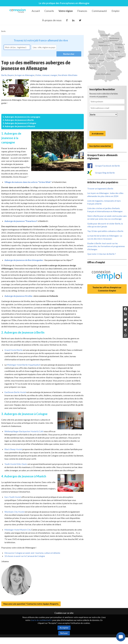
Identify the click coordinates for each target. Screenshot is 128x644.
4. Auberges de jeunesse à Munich (19, 126)
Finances (82, 11)
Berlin (3, 31)
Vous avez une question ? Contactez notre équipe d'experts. (31, 604)
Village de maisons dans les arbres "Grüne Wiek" (28, 182)
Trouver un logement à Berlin (100, 188)
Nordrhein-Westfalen (68, 75)
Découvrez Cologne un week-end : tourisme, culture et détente (32, 553)
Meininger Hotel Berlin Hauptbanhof (24, 365)
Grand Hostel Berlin (13, 350)
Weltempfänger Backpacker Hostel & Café (24, 431)
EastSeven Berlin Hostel (15, 392)
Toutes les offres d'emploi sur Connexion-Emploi (107, 289)
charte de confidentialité (41, 620)
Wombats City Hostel (14, 512)
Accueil (36, 11)
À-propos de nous (52, 20)
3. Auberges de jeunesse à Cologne (19, 123)
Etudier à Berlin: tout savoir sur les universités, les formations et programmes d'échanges (106, 246)
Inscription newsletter (100, 146)
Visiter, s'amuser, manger (46, 75)
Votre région (66, 11)
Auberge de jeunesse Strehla (18, 296)
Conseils (49, 11)
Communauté (99, 11)
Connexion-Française (18, 11)
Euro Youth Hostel (13, 497)
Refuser (64, 633)
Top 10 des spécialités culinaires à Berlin (105, 231)
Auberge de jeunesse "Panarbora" (21, 221)
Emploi (115, 11)
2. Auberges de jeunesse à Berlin (18, 120)
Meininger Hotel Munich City (18, 530)
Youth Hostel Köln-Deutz (16, 464)
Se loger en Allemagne (25, 75)
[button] (121, 637)
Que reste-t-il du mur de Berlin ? (102, 254)
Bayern (11, 75)
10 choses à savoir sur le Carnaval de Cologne (25, 556)
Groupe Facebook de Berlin (107, 166)
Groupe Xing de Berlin (105, 173)
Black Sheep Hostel (13, 449)
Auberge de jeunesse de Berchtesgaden (24, 260)
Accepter (64, 628)
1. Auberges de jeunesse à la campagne (21, 117)
